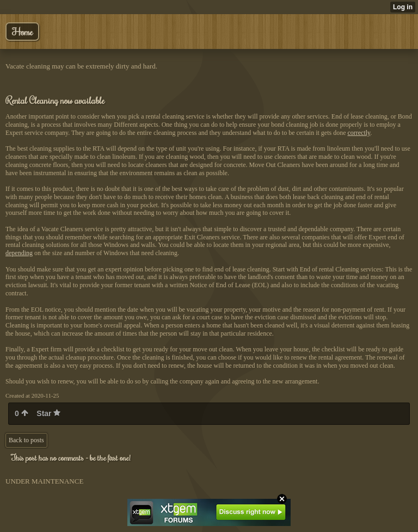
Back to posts (26, 440)
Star (48, 413)
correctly (359, 133)
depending (19, 253)
